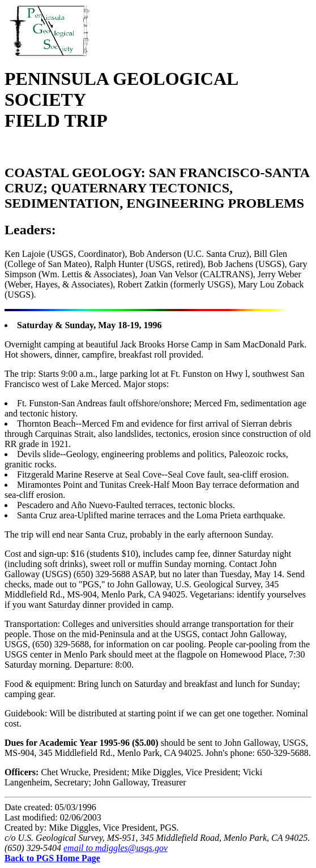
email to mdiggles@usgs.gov (116, 848)
